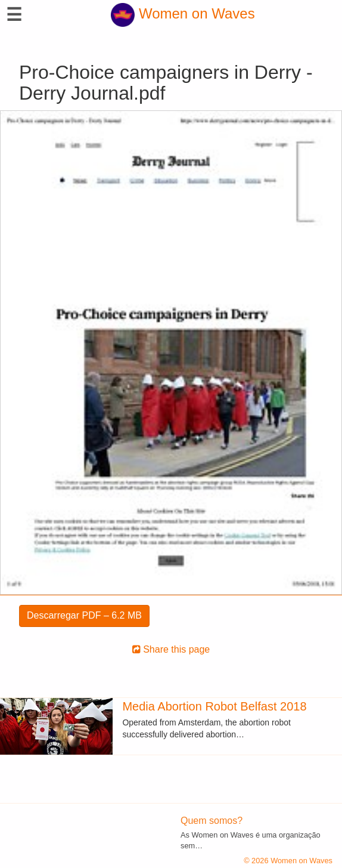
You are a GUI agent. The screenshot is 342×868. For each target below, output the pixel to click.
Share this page (171, 649)
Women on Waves (183, 13)
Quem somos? (212, 821)
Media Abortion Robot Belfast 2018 (214, 706)
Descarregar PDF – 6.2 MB (84, 615)
